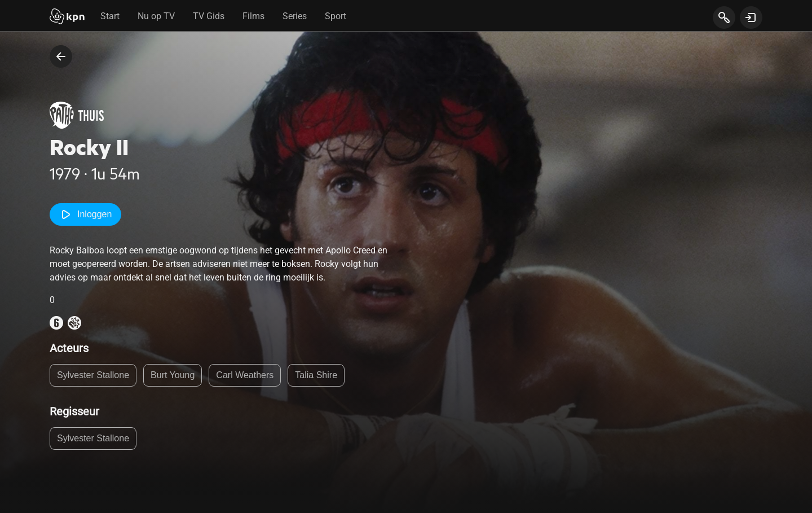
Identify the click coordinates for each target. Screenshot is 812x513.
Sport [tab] (336, 16)
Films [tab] (253, 16)
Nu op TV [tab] (156, 16)
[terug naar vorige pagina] (61, 56)
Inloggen (85, 214)
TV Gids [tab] (209, 16)
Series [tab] (295, 16)
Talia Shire (316, 375)
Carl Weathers (245, 375)
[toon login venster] (751, 17)
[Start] (67, 17)
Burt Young (173, 375)
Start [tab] (110, 16)
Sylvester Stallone (93, 375)
